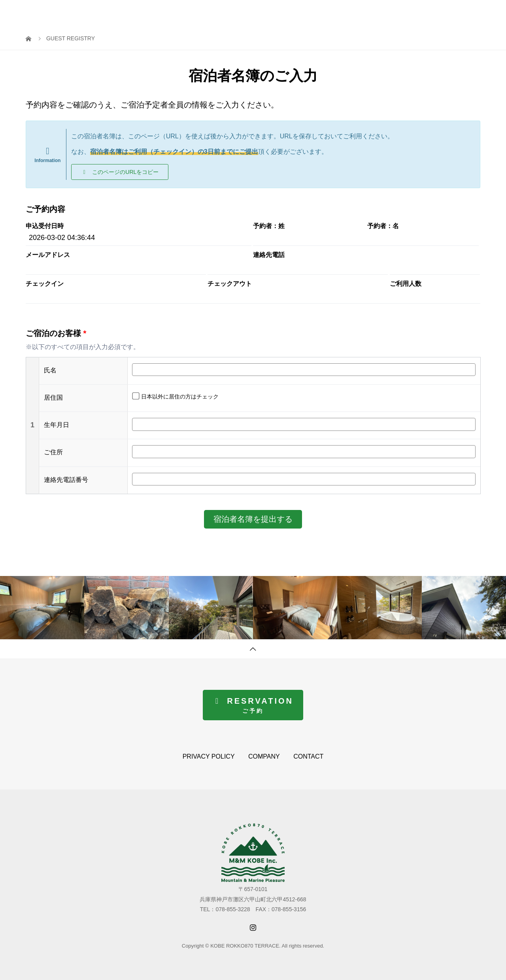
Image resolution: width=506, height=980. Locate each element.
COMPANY (264, 756)
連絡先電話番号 (66, 480)
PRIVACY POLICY (209, 756)
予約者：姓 (269, 226)
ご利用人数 (406, 284)
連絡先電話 (269, 255)
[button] (120, 172)
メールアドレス (48, 255)
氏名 (50, 370)
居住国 (53, 397)
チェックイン (45, 284)
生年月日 (57, 425)
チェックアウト (230, 284)
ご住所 (53, 452)
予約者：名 (383, 226)
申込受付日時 (45, 226)
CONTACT (308, 756)
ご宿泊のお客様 (56, 333)
